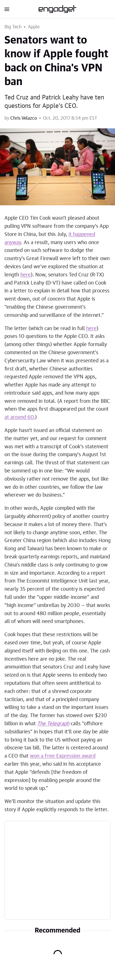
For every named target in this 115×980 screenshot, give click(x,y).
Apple (34, 27)
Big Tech (13, 27)
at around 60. (20, 417)
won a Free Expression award (63, 756)
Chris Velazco (24, 118)
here (26, 275)
